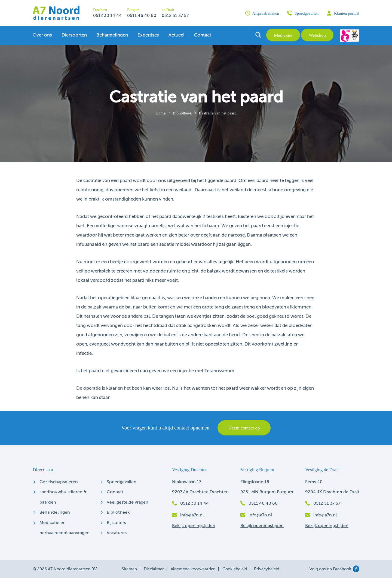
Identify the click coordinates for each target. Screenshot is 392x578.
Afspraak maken (262, 13)
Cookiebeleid (235, 569)
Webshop (317, 35)
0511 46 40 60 (142, 16)
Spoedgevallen (303, 13)
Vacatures (117, 533)
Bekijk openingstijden (194, 526)
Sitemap (129, 569)
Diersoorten (74, 35)
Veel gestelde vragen (128, 503)
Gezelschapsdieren (59, 482)
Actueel (177, 35)
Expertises (148, 35)
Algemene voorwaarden (193, 569)
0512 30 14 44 (107, 16)
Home (160, 113)
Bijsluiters (116, 523)
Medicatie (283, 35)
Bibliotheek (182, 113)
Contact (203, 35)
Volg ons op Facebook (334, 569)
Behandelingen (112, 35)
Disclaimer (154, 569)
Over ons (42, 35)
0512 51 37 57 (175, 16)
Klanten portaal (343, 13)
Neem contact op (244, 428)
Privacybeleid (267, 569)
